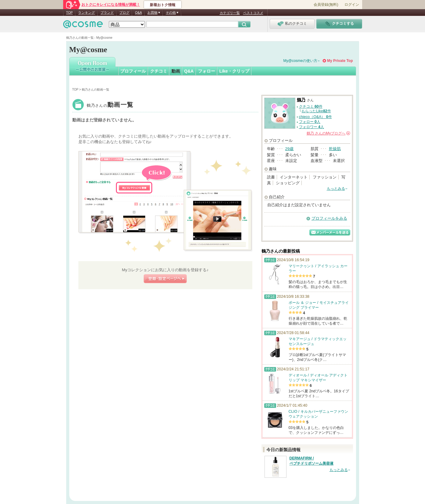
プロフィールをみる (329, 218)
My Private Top (340, 61)
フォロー (207, 71)
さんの (328, 133)
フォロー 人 (310, 122)
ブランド (107, 13)
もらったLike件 (316, 111)
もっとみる (336, 189)
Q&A (138, 13)
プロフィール (133, 71)
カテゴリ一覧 (230, 13)
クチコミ (159, 71)
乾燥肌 (335, 149)
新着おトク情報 (163, 5)
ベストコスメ (253, 13)
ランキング (86, 13)
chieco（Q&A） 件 (315, 117)
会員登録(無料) (326, 5)
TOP (70, 13)
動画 (176, 71)
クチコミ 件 (311, 106)
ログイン (352, 5)
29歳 (289, 149)
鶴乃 (110, 105)
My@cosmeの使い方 (301, 61)
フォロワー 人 (312, 127)
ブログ (124, 13)
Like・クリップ (234, 71)
